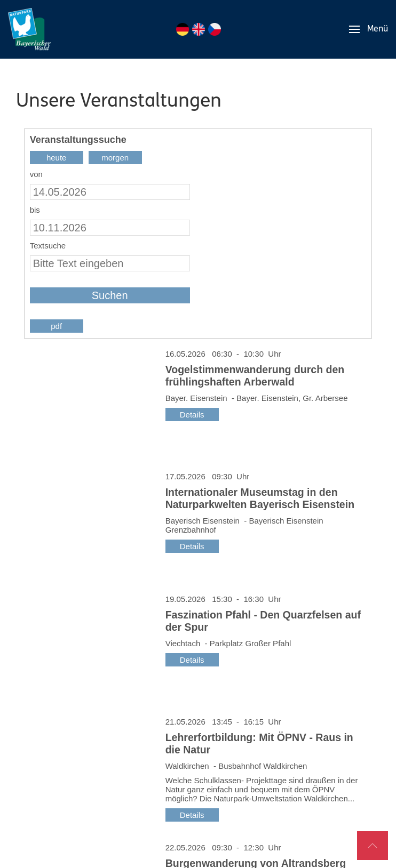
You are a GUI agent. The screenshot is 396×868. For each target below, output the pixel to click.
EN (199, 29)
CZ (215, 29)
